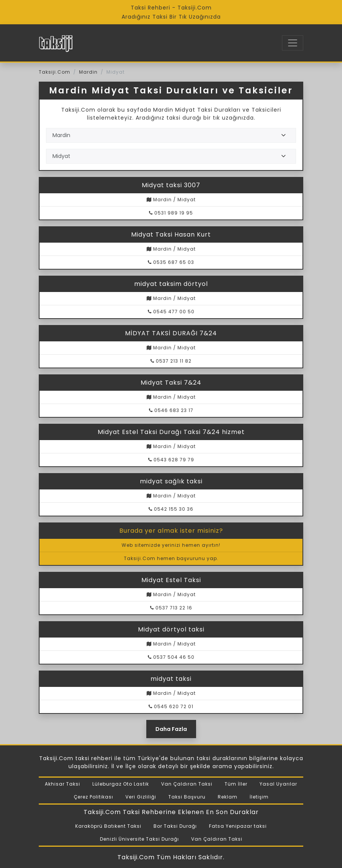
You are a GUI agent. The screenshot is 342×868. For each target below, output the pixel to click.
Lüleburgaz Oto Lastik (121, 784)
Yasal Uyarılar (278, 784)
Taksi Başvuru (187, 797)
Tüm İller (236, 784)
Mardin (88, 72)
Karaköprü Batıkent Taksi (108, 826)
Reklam (228, 797)
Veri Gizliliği (141, 797)
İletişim (259, 797)
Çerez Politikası (93, 797)
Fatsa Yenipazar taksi (238, 826)
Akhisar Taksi (63, 784)
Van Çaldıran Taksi (187, 784)
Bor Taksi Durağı (175, 826)
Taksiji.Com (55, 72)
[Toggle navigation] (293, 43)
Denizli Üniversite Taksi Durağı (139, 839)
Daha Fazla (171, 729)
